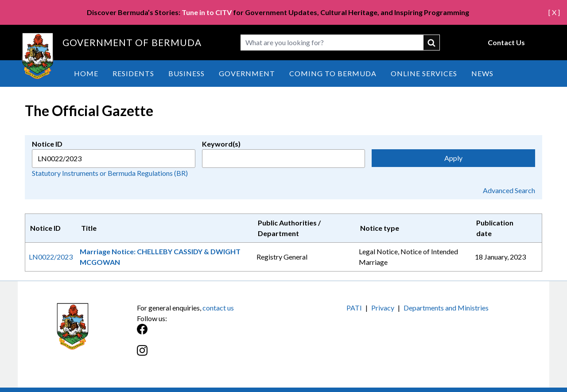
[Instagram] (210, 355)
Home (86, 73)
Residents (133, 73)
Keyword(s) (221, 144)
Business (186, 73)
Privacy (383, 308)
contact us (218, 308)
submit (432, 43)
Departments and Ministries (446, 308)
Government (247, 73)
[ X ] (554, 12)
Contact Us (506, 42)
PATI (354, 308)
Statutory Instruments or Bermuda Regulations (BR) (110, 173)
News (482, 73)
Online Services (424, 73)
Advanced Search (509, 190)
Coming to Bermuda (333, 73)
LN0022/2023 (51, 257)
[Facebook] (210, 334)
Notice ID (47, 144)
